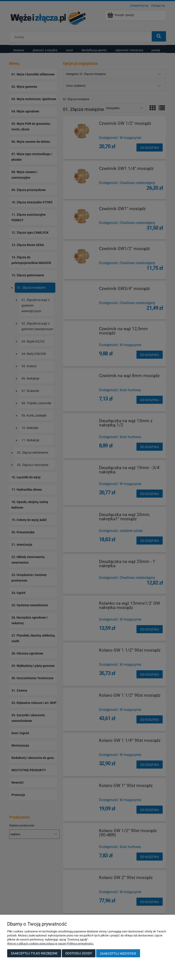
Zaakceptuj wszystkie (118, 954)
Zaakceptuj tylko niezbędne (34, 953)
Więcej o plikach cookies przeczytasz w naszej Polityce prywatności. (51, 944)
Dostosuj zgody (79, 953)
